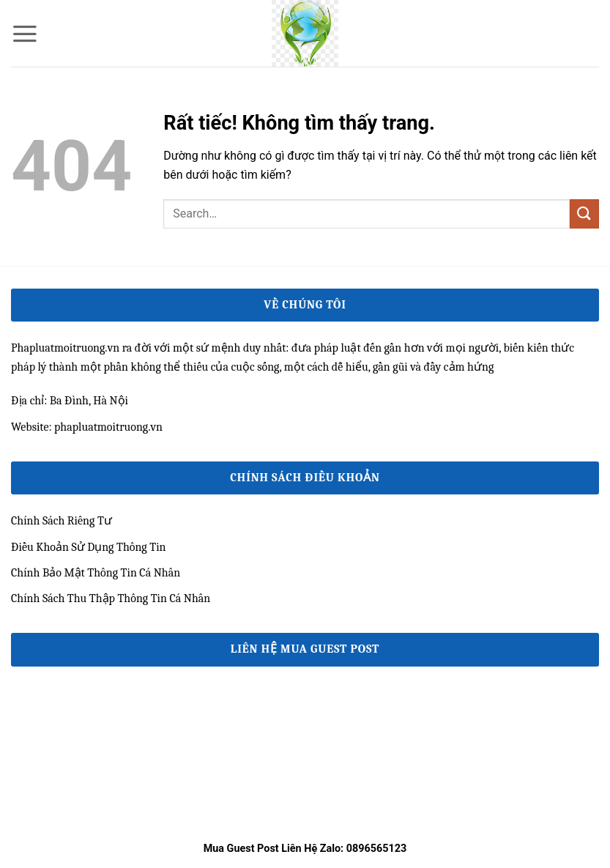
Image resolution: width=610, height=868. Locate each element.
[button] (25, 34)
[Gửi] (584, 214)
